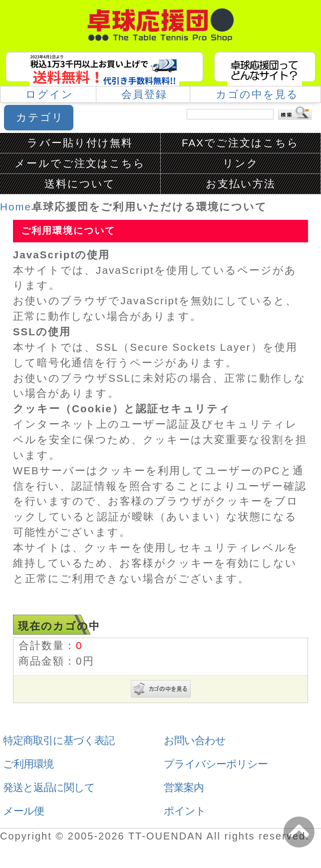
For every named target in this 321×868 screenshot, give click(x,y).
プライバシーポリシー (216, 764)
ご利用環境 (28, 764)
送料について (80, 184)
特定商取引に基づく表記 (59, 740)
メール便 (23, 811)
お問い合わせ (195, 740)
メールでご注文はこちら (80, 163)
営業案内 (184, 787)
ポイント (185, 811)
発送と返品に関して (49, 787)
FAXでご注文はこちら (241, 143)
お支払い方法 (241, 184)
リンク (241, 163)
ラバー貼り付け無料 (80, 143)
